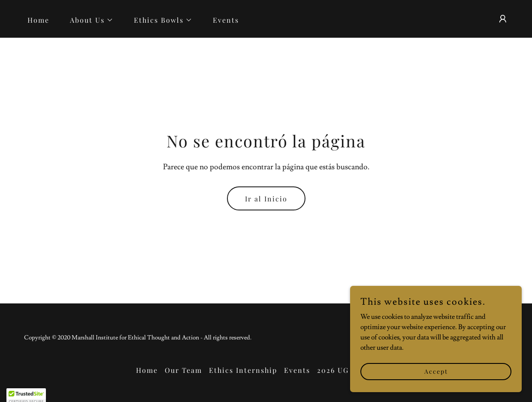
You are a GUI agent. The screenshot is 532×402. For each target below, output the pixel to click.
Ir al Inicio (266, 199)
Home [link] (38, 20)
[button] (88, 20)
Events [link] (226, 20)
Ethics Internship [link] (243, 370)
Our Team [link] (183, 370)
